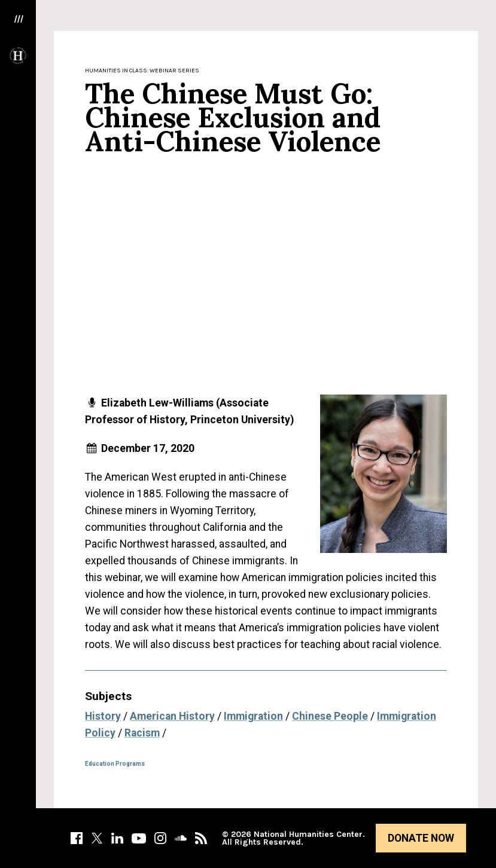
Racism (142, 733)
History (103, 716)
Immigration (253, 716)
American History (172, 716)
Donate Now (421, 838)
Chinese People (330, 716)
